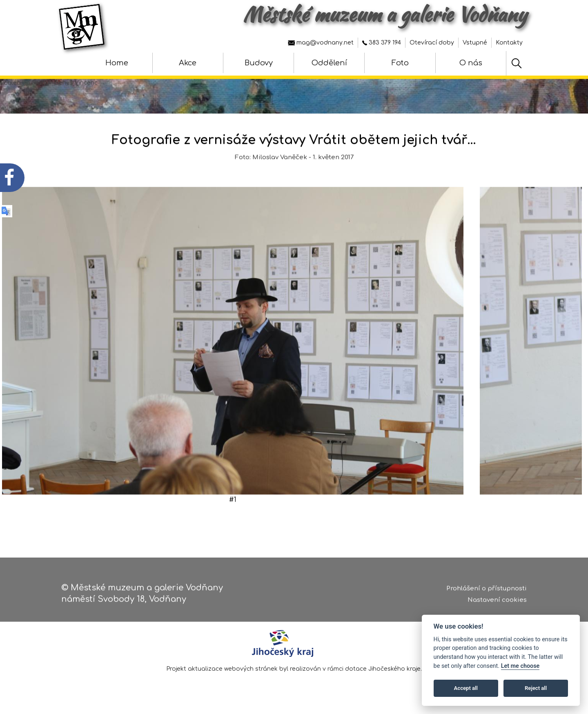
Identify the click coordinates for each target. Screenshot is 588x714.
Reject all (536, 688)
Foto (400, 63)
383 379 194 (382, 43)
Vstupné (475, 43)
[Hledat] (517, 63)
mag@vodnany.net (321, 43)
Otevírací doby (432, 43)
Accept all (466, 688)
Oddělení (329, 63)
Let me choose (520, 666)
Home (117, 63)
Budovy (259, 63)
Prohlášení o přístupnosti (487, 591)
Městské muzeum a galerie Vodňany (385, 14)
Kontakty (509, 43)
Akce (188, 63)
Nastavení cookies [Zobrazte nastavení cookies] (497, 603)
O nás (471, 63)
